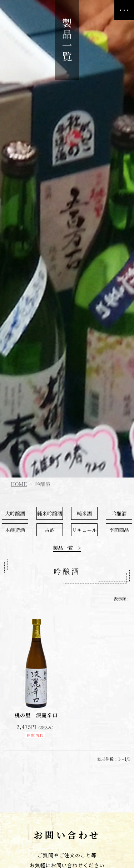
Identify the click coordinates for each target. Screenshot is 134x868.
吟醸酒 (119, 513)
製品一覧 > (67, 548)
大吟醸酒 (15, 513)
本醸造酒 (15, 530)
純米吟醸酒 (50, 513)
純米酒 (84, 513)
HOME (19, 484)
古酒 (50, 530)
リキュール (84, 530)
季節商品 (119, 530)
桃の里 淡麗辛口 (36, 715)
